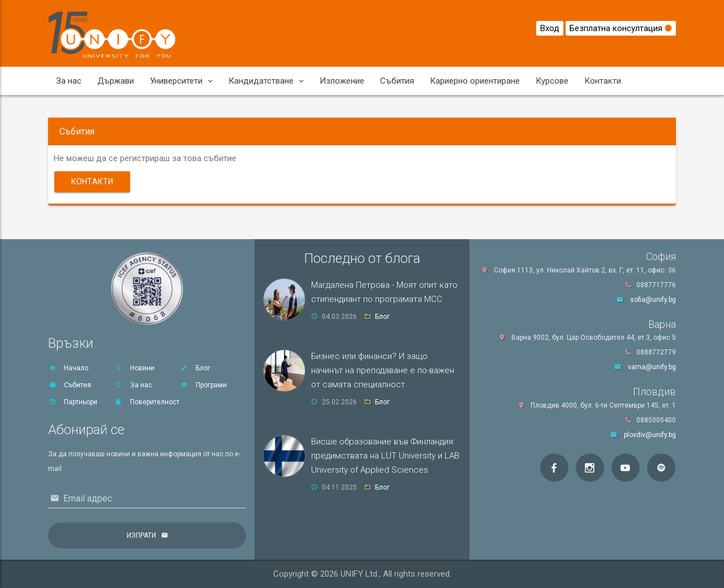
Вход (550, 28)
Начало (68, 368)
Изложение (342, 81)
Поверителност (147, 402)
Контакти (603, 81)
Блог (195, 368)
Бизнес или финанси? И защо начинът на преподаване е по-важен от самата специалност (383, 370)
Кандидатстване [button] (266, 81)
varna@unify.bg (652, 367)
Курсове (552, 81)
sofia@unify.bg (653, 300)
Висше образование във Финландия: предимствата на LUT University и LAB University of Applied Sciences (385, 456)
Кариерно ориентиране (475, 81)
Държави (116, 81)
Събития (397, 81)
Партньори (73, 402)
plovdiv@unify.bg (650, 435)
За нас (69, 81)
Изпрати (141, 535)
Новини (134, 368)
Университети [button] (181, 81)
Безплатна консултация (621, 28)
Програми (203, 385)
